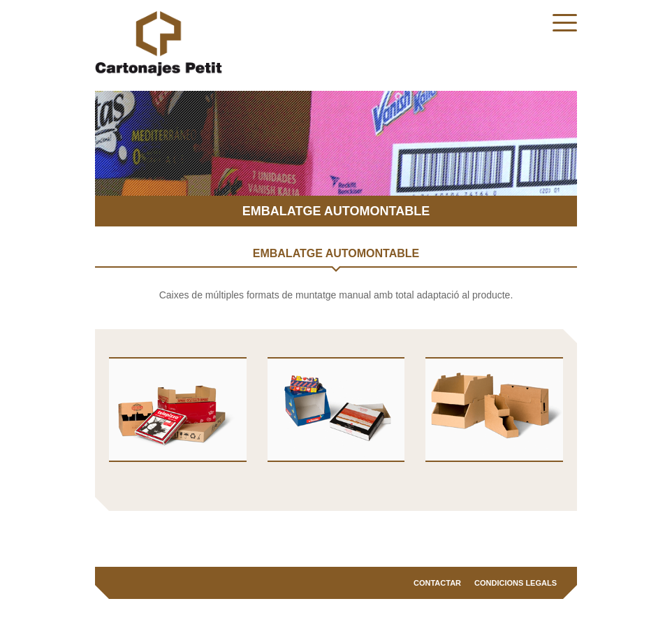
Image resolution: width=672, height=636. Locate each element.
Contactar (437, 583)
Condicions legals (516, 583)
